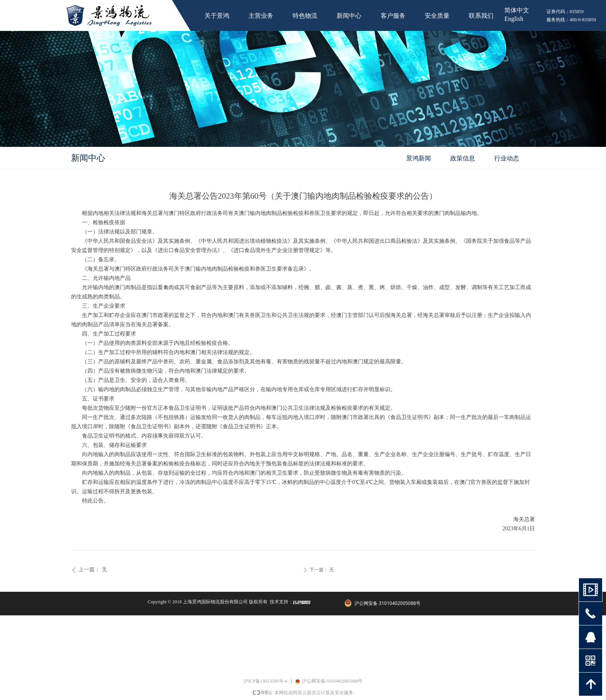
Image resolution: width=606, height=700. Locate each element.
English (514, 19)
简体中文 (517, 10)
